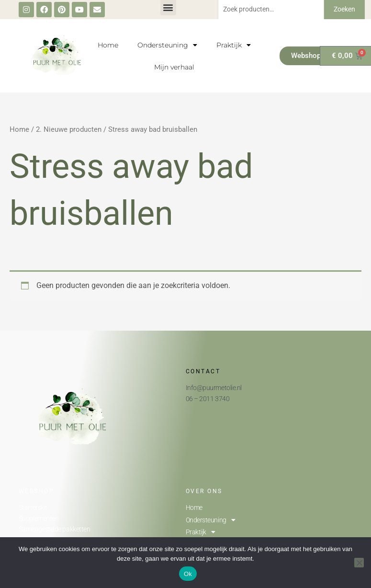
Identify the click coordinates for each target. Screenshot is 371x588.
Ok (188, 574)
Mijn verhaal (174, 67)
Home (108, 45)
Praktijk (234, 45)
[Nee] (359, 563)
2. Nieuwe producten (69, 129)
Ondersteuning (167, 45)
